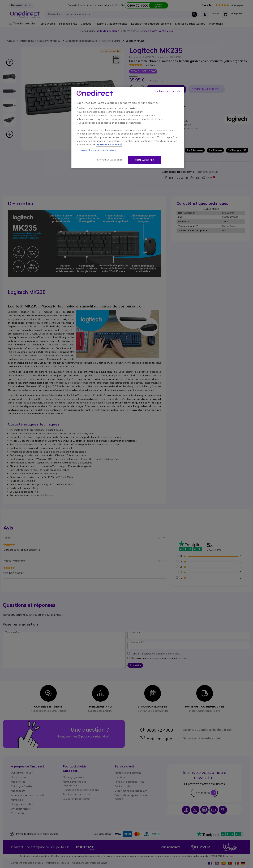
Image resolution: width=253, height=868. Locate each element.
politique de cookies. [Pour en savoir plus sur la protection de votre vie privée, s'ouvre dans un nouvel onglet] (109, 145)
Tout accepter (145, 160)
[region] (128, 128)
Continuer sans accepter (168, 91)
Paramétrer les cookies (110, 160)
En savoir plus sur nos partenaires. (97, 150)
